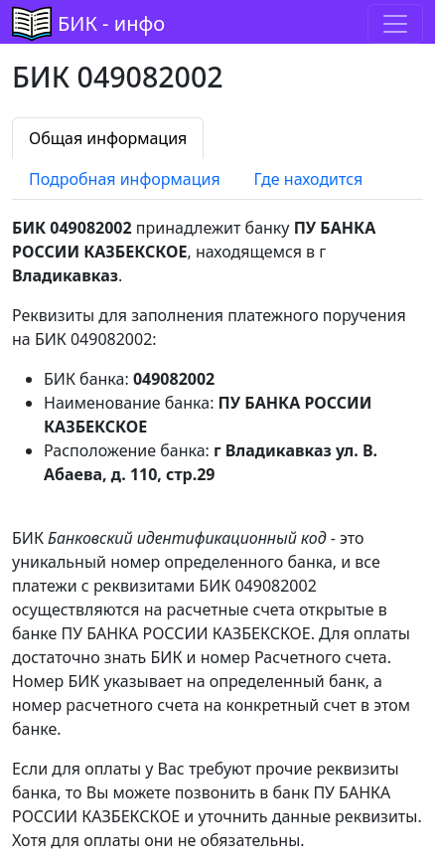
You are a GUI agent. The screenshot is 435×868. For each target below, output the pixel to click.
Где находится (309, 179)
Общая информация (108, 138)
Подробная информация (125, 179)
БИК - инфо (111, 23)
